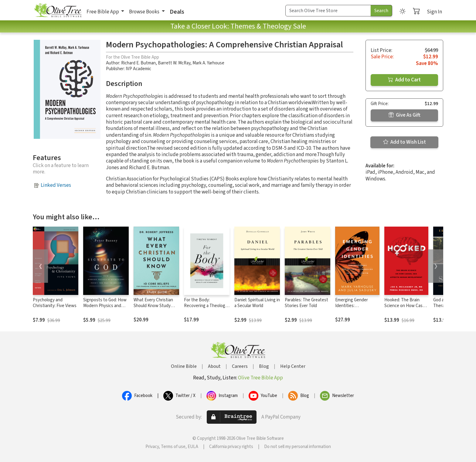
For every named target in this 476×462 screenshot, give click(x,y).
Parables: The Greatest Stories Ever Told (306, 303)
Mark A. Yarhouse (208, 63)
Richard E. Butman (138, 63)
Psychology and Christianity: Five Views (55, 303)
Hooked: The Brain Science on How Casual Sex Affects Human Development (406, 309)
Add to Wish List (405, 142)
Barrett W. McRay (174, 63)
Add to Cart (404, 80)
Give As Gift (405, 115)
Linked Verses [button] (56, 185)
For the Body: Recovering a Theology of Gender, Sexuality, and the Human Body (206, 309)
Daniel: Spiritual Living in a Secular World (257, 303)
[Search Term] (328, 11)
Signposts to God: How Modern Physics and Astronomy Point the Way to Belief (105, 309)
